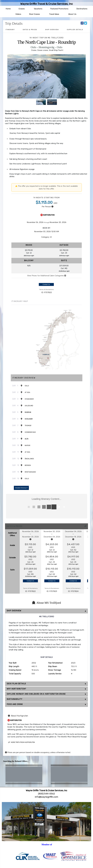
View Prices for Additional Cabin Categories (47, 276)
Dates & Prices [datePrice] (30, 30)
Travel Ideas (54, 14)
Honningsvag (30, 432)
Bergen (28, 465)
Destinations (82, 9)
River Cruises (35, 14)
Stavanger (29, 399)
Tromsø (28, 426)
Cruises (22, 9)
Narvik (27, 445)
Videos (18, 14)
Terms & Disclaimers (47, 289)
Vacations (38, 9)
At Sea (27, 392)
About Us (72, 14)
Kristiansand (30, 472)
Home (8, 9)
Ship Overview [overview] (52, 30)
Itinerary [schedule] (10, 30)
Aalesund (29, 406)
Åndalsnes (29, 459)
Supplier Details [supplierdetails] (75, 30)
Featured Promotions (59, 9)
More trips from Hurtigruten (21, 742)
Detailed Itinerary (21, 488)
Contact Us (46, 284)
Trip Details (14, 23)
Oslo (27, 386)
